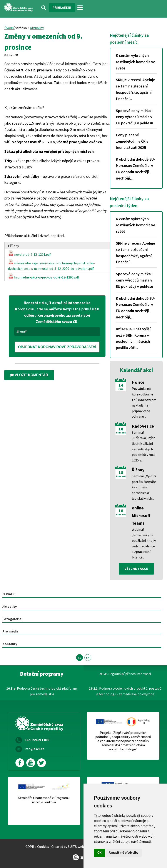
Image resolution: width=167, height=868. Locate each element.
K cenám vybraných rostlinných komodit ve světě (136, 62)
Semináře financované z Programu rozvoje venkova (44, 800)
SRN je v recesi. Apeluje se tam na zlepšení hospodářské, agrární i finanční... (135, 89)
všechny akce (136, 568)
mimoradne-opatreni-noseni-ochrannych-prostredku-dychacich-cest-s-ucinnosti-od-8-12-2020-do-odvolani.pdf (52, 265)
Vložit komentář (29, 375)
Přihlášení (62, 7)
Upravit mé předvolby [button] (124, 853)
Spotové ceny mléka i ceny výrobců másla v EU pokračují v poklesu (134, 117)
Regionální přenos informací (125, 674)
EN (88, 658)
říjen (121, 389)
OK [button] (99, 853)
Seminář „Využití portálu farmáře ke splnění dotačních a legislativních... (144, 487)
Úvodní (9, 28)
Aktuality (37, 28)
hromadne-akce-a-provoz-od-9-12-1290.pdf (44, 276)
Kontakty (10, 644)
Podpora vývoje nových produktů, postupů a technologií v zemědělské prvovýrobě (125, 691)
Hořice (138, 382)
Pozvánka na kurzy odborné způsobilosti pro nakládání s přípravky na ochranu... (144, 402)
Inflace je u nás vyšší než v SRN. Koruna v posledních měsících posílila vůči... (133, 338)
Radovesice (143, 426)
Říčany (138, 470)
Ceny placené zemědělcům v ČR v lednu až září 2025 (132, 141)
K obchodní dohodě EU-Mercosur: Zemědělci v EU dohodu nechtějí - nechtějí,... (135, 169)
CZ (79, 658)
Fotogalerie (12, 619)
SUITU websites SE (82, 847)
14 (121, 385)
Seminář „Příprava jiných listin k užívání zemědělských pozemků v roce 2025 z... (144, 446)
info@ (34, 749)
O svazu (8, 594)
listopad (121, 433)
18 (121, 429)
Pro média (10, 631)
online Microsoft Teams (141, 515)
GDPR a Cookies (37, 847)
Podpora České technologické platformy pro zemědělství (42, 691)
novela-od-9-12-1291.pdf (29, 253)
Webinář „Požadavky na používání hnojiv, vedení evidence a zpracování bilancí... (144, 543)
